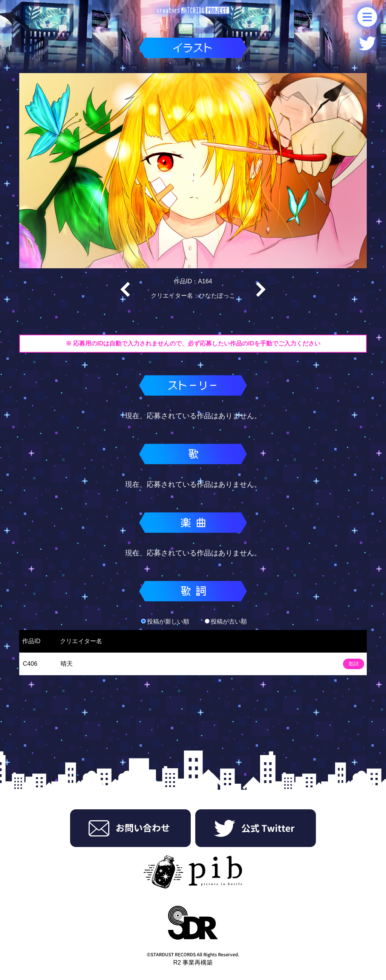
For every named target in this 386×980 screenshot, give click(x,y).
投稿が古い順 (226, 621)
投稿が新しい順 (165, 621)
